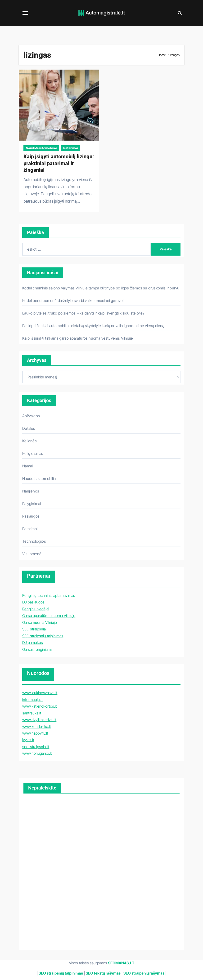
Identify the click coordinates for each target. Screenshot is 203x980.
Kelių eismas (33, 453)
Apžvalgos (31, 416)
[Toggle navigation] (25, 13)
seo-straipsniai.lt (36, 747)
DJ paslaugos (33, 602)
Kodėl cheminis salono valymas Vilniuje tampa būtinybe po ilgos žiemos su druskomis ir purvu (101, 288)
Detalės (29, 428)
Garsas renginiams (37, 649)
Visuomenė (32, 554)
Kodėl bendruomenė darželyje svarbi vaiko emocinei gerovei (73, 301)
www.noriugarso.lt (37, 753)
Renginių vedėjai (36, 609)
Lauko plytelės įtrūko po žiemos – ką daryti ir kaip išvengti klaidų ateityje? (83, 313)
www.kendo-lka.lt (37, 727)
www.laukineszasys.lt (40, 693)
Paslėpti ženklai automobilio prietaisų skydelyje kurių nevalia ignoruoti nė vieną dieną (93, 326)
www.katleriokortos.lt (40, 706)
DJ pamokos (33, 643)
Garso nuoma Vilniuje (40, 622)
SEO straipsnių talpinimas (43, 636)
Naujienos (31, 491)
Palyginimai (32, 504)
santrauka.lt (32, 713)
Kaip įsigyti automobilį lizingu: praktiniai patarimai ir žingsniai (59, 163)
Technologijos (34, 541)
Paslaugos (31, 516)
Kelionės (29, 441)
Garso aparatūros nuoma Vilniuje (49, 616)
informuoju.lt (32, 700)
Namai (27, 466)
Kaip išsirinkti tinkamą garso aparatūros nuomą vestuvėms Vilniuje (78, 338)
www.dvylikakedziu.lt (39, 720)
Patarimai (70, 148)
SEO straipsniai (34, 629)
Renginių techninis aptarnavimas (49, 595)
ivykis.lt (28, 740)
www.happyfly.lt (35, 733)
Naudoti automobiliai (41, 148)
